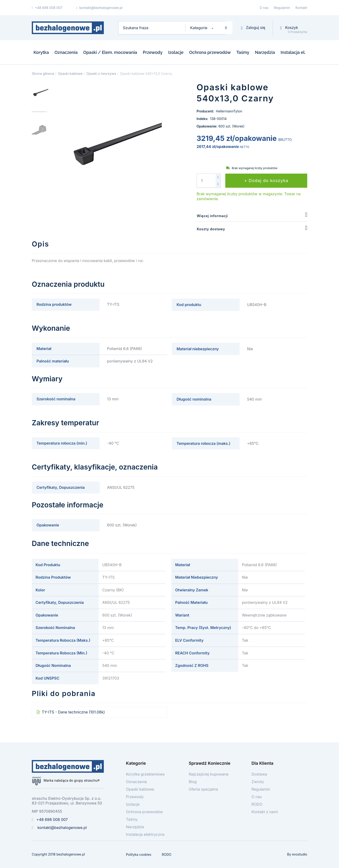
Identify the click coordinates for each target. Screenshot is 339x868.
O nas (264, 8)
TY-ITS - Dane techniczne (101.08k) (73, 712)
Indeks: (203, 119)
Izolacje (176, 52)
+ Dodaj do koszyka (266, 181)
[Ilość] (206, 181)
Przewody (153, 52)
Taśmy (243, 52)
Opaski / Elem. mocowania (110, 52)
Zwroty (258, 782)
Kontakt (301, 8)
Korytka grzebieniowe (145, 774)
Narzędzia (265, 52)
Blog (193, 782)
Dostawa (259, 774)
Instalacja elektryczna (145, 834)
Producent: (206, 111)
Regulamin (282, 8)
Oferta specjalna (203, 789)
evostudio (300, 854)
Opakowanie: (207, 126)
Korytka (41, 52)
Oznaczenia (66, 52)
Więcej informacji (212, 216)
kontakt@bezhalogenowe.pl (59, 828)
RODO (257, 804)
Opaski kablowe (140, 789)
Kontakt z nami (265, 812)
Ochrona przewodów (210, 52)
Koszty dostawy (211, 229)
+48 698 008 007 (50, 820)
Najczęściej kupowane (209, 774)
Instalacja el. (293, 52)
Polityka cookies (139, 854)
